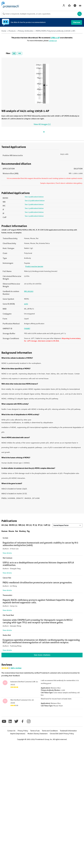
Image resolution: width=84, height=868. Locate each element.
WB (20, 53)
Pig (28, 531)
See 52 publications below (35, 201)
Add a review (16, 668)
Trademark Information (68, 731)
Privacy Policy (23, 731)
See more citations (42, 655)
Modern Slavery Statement (37, 734)
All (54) (5, 525)
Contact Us (11, 731)
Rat (17, 531)
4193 (26, 304)
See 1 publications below (34, 208)
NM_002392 (29, 291)
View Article (7, 553)
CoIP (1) (47, 525)
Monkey (22, 531)
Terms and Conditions (50, 731)
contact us (53, 41)
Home (4, 31)
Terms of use (35, 731)
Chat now (77, 22)
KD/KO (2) (13, 525)
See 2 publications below (34, 197)
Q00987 (27, 328)
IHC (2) (29, 525)
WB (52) (22, 525)
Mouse (11, 531)
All (14, 53)
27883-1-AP (55, 38)
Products (12, 31)
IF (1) (35, 525)
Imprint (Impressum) (18, 734)
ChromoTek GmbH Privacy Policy (62, 734)
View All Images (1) (42, 124)
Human (4, 531)
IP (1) (40, 525)
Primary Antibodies (26, 31)
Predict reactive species (34, 266)
